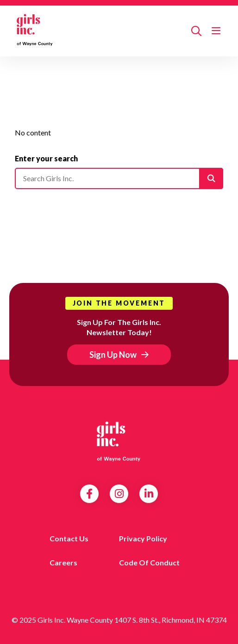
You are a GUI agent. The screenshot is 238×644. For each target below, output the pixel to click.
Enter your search (46, 158)
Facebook (89, 494)
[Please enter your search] (119, 178)
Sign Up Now (113, 355)
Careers (63, 562)
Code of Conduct (149, 562)
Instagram (119, 494)
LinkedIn (149, 494)
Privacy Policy (143, 538)
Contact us (69, 538)
